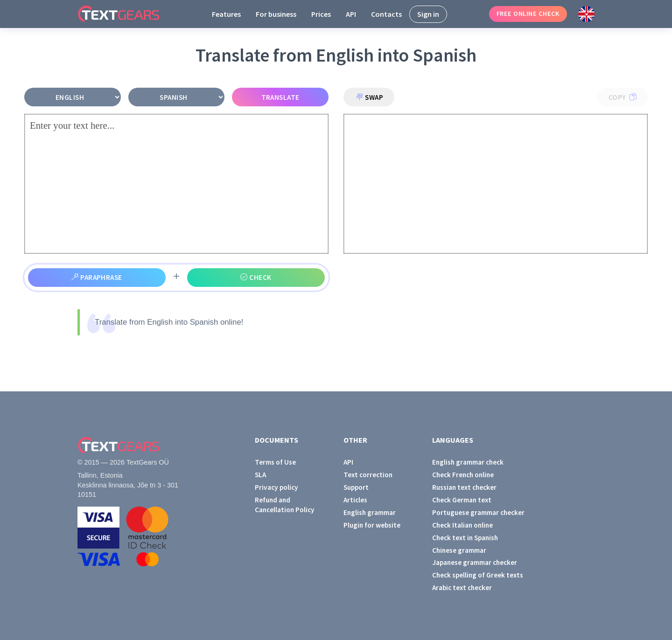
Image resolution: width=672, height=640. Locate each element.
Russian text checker (464, 487)
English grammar (370, 512)
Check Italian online (462, 525)
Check (256, 277)
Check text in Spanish (465, 538)
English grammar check (468, 462)
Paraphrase (97, 277)
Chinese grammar (459, 550)
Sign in (428, 14)
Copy (623, 97)
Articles (355, 500)
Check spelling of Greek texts (478, 575)
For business (276, 14)
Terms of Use (275, 462)
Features (226, 14)
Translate (280, 97)
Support (356, 487)
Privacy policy (276, 487)
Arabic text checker (462, 588)
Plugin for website (372, 525)
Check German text (462, 500)
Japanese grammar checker (475, 562)
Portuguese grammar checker (478, 512)
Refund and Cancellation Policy (285, 505)
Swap (370, 97)
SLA (260, 475)
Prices (321, 14)
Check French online (463, 475)
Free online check (528, 14)
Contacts (386, 14)
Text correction (368, 475)
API (351, 14)
